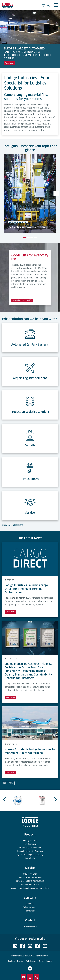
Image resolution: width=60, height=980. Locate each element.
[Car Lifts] (30, 434)
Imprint (20, 961)
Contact (30, 920)
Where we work (30, 907)
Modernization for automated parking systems (30, 888)
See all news (8, 783)
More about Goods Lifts (22, 300)
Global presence (30, 926)
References (30, 911)
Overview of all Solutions (12, 525)
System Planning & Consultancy (30, 855)
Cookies (11, 961)
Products (30, 834)
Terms (42, 961)
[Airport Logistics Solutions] (30, 366)
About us (30, 904)
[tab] (24, 238)
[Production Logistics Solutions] (30, 400)
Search (49, 961)
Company (30, 898)
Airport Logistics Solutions (30, 848)
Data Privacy (31, 961)
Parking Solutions (30, 841)
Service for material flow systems (30, 881)
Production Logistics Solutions (30, 851)
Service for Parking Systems (30, 877)
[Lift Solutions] (30, 467)
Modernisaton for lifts (30, 885)
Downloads (30, 858)
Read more (10, 63)
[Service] (30, 501)
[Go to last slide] (5, 799)
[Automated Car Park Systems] (30, 333)
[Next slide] (56, 193)
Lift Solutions (30, 844)
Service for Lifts (30, 874)
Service (30, 868)
